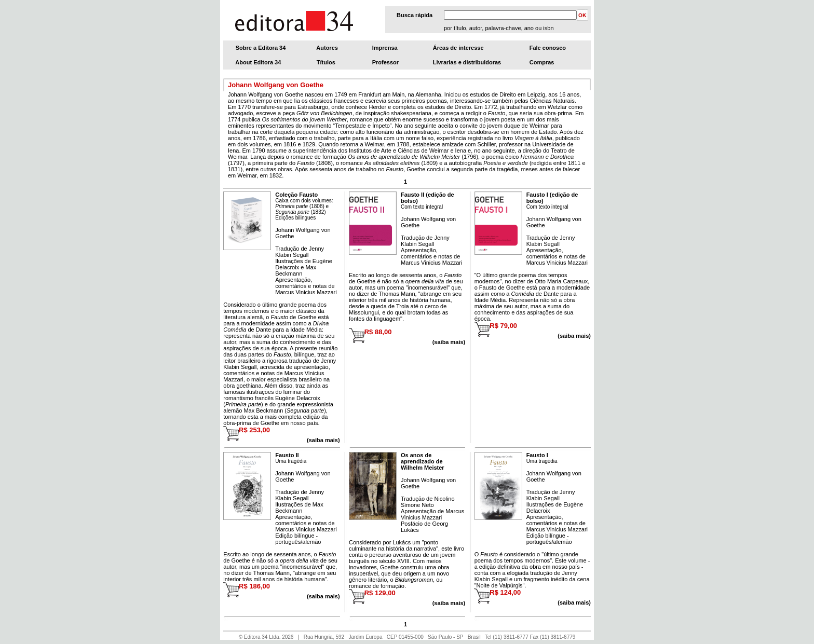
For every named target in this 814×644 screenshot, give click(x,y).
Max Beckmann (296, 270)
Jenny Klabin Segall (300, 252)
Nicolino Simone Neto (428, 502)
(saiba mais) (574, 336)
